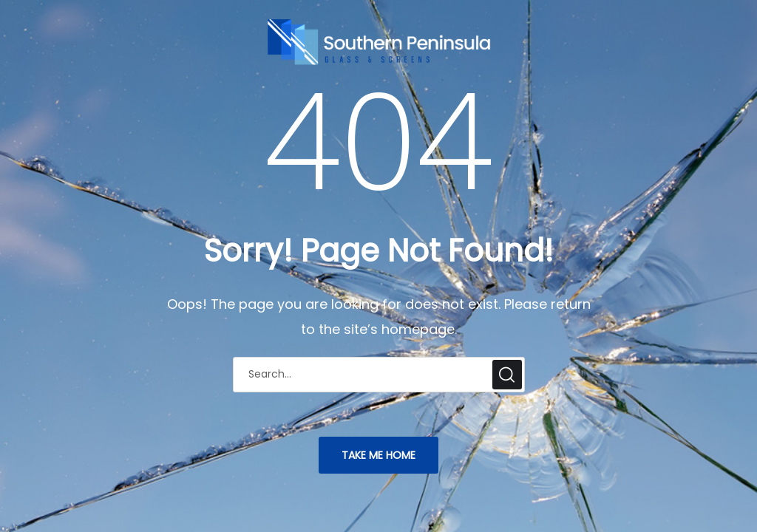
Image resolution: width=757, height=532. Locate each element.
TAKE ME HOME (378, 455)
